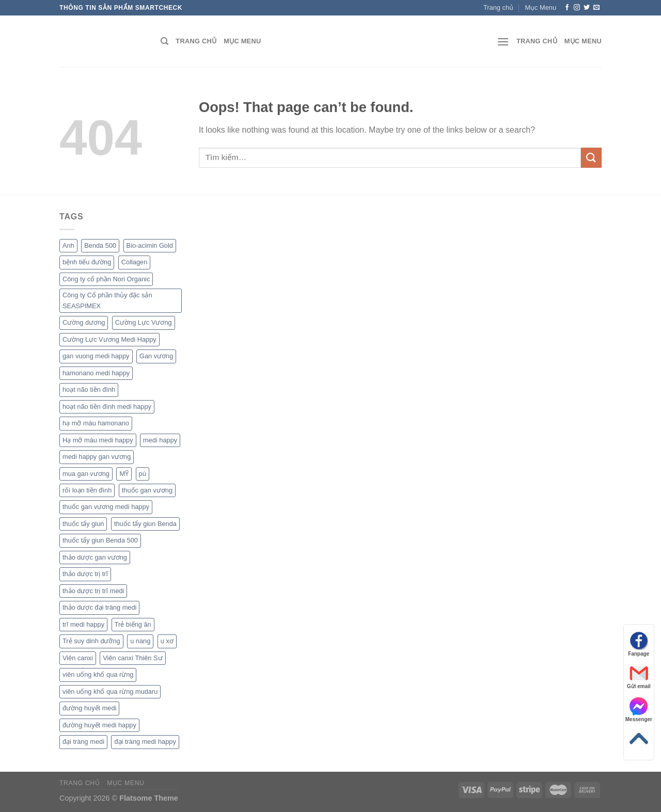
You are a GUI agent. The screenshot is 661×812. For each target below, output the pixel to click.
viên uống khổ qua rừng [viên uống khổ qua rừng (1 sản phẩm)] (98, 674)
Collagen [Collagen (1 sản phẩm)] (135, 262)
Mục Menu (540, 7)
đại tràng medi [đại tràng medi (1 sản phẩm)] (83, 742)
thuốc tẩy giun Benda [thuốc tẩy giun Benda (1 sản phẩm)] (145, 524)
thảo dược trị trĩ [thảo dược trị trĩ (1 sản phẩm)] (85, 574)
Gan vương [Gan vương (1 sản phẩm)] (156, 356)
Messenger (639, 710)
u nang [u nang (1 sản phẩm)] (140, 641)
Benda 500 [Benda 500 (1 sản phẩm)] (100, 245)
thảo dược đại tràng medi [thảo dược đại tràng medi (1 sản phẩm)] (99, 607)
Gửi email (639, 676)
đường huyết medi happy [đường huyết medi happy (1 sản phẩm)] (99, 725)
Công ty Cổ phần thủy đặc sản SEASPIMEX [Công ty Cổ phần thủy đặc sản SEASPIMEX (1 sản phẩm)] (107, 300)
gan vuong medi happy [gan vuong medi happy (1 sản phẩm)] (96, 356)
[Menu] (503, 42)
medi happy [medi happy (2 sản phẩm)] (160, 440)
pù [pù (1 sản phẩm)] (143, 474)
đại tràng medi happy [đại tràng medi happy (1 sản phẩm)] (145, 742)
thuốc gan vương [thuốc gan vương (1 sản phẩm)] (147, 490)
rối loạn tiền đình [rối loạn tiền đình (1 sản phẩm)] (87, 490)
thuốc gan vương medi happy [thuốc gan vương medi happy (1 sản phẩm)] (106, 507)
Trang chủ (498, 7)
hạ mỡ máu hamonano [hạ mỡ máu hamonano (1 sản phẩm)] (96, 423)
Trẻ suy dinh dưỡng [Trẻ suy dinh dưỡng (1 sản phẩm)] (91, 641)
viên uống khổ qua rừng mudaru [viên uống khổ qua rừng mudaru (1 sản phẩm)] (110, 691)
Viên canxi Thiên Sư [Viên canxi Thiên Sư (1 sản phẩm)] (132, 658)
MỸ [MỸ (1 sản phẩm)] (124, 474)
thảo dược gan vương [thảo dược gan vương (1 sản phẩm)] (95, 557)
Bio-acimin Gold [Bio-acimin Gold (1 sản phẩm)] (150, 245)
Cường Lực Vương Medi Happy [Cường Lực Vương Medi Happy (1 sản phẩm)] (109, 339)
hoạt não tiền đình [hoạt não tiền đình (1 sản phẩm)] (89, 389)
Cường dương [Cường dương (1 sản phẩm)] (84, 322)
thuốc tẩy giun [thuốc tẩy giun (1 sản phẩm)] (83, 524)
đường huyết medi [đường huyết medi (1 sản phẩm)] (89, 708)
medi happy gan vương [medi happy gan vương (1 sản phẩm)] (97, 457)
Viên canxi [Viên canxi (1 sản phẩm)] (78, 658)
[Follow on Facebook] (567, 8)
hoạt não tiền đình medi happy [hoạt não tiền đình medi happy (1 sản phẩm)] (107, 407)
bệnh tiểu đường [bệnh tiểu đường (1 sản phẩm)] (87, 262)
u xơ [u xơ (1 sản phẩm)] (167, 641)
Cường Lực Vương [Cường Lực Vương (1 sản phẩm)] (144, 322)
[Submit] (591, 158)
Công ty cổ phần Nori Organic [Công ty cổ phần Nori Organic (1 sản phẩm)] (106, 279)
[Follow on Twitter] (587, 8)
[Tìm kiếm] (164, 41)
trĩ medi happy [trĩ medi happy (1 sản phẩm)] (83, 624)
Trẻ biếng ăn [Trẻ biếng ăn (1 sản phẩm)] (133, 624)
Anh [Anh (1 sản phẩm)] (68, 245)
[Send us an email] (596, 8)
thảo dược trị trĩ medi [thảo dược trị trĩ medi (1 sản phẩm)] (93, 591)
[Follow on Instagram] (577, 8)
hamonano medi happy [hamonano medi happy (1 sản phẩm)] (96, 373)
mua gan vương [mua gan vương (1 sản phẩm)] (86, 474)
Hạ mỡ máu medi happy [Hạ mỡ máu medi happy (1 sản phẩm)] (98, 440)
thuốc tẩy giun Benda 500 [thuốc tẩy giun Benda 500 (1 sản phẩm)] (100, 540)
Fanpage (639, 644)
